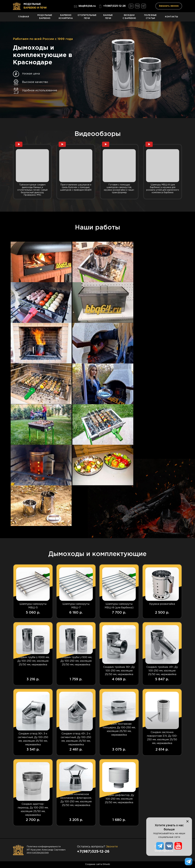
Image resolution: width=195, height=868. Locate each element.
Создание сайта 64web (98, 865)
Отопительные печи (87, 18)
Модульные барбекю (45, 18)
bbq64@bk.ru (85, 6)
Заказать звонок (169, 6)
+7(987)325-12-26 (112, 6)
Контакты (171, 18)
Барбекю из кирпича (66, 18)
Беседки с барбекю (129, 18)
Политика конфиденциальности (44, 847)
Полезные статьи (150, 18)
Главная (24, 18)
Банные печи (108, 18)
